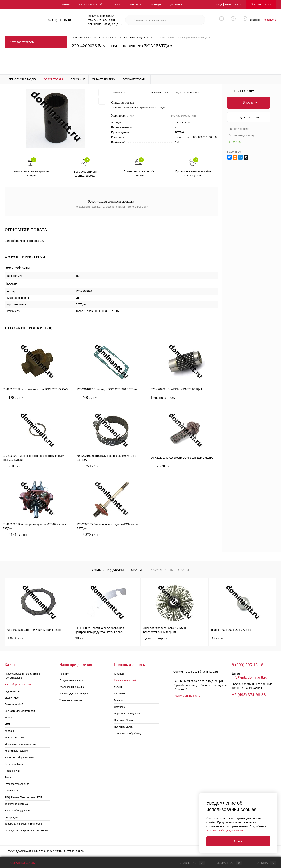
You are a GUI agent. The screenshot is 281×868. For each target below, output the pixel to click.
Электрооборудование (18, 811)
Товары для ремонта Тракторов (23, 824)
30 (217, 638)
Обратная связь (20, 863)
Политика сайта (123, 727)
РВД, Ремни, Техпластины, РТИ (23, 797)
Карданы (10, 731)
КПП (7, 724)
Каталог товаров (36, 42)
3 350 (111, 469)
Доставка (176, 4)
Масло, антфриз (14, 738)
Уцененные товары (71, 700)
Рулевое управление (17, 784)
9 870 (111, 538)
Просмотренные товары (168, 570)
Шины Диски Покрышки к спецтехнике (27, 830)
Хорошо (238, 841)
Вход (219, 4)
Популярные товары (71, 680)
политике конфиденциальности (225, 831)
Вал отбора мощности (18, 684)
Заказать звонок (261, 4)
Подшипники (12, 771)
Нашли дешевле (239, 129)
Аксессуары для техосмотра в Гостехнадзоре (22, 676)
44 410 (37, 538)
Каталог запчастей (91, 4)
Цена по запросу (185, 400)
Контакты (136, 4)
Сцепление (11, 791)
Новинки (64, 674)
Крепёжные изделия (17, 751)
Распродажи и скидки (72, 687)
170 (37, 401)
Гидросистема (13, 691)
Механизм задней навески (20, 744)
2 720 (185, 469)
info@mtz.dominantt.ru (249, 677)
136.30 (17, 638)
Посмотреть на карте (187, 696)
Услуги (116, 4)
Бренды (156, 4)
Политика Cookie (124, 720)
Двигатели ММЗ (14, 704)
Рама (8, 777)
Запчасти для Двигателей (20, 711)
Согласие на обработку (128, 733)
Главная (64, 4)
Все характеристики (183, 116)
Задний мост (12, 698)
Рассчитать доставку (241, 135)
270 (37, 469)
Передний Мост (14, 764)
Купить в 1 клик (249, 117)
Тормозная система (16, 804)
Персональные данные (128, 714)
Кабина (9, 718)
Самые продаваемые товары (117, 570)
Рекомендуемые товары (74, 694)
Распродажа (12, 817)
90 (81, 638)
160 (111, 401)
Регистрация (233, 4)
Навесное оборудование (19, 757)
